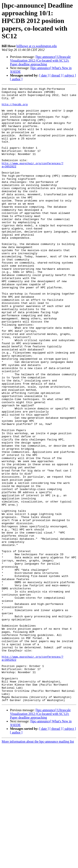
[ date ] (44, 75)
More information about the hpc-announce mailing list (38, 864)
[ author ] (16, 79)
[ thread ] (56, 75)
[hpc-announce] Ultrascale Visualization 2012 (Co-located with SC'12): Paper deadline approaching (40, 61)
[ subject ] (69, 75)
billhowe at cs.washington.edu (37, 46)
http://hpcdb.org (15, 108)
